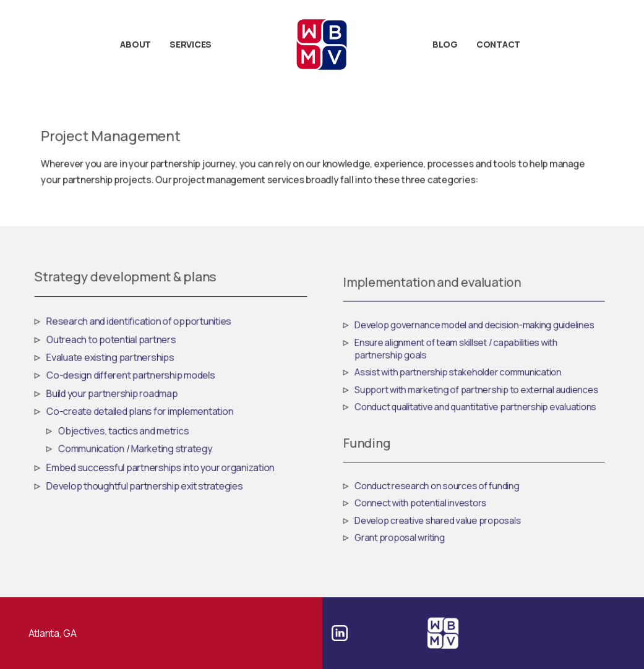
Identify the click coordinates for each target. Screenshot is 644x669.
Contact (498, 44)
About (135, 44)
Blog (445, 44)
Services (191, 44)
